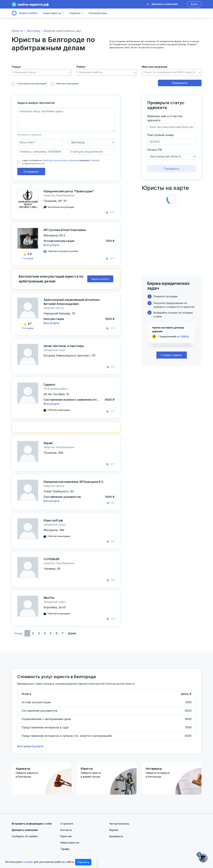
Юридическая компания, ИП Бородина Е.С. (74, 482)
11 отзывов (28, 328)
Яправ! (48, 443)
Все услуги (51, 245)
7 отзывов (28, 258)
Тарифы (65, 849)
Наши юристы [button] (52, 13)
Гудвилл (49, 385)
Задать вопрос (25, 13)
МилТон (49, 598)
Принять (83, 862)
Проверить (172, 169)
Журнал (114, 830)
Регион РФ (155, 150)
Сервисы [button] (75, 13)
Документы (116, 836)
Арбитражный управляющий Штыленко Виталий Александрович (72, 302)
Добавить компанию (162, 4)
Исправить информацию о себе (32, 824)
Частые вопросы (119, 824)
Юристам (66, 836)
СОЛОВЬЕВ (51, 559)
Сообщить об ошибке (25, 836)
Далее (72, 633)
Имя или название (154, 67)
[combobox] (42, 72)
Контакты (66, 830)
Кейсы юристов (70, 843)
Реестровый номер (161, 135)
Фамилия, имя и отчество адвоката (165, 118)
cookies (28, 862)
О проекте (67, 824)
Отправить (31, 172)
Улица (16, 67)
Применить (180, 83)
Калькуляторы (98, 13)
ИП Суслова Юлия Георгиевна (65, 230)
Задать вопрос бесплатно (36, 103)
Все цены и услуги (30, 746)
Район (81, 67)
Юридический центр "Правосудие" (69, 191)
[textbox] (42, 72)
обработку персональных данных (59, 160)
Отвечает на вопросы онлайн (63, 251)
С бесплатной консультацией (29, 84)
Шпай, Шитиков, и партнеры (64, 346)
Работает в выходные (65, 84)
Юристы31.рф (53, 520)
